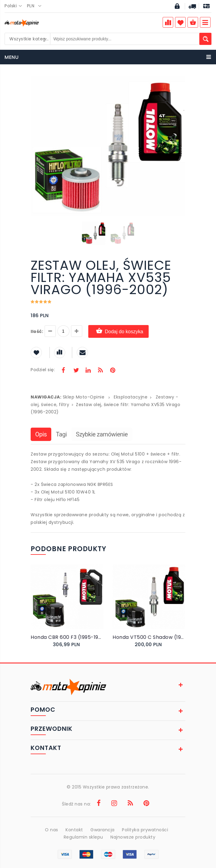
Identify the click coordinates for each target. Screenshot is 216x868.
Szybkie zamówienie (102, 434)
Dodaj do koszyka (118, 331)
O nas (52, 830)
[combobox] (15, 6)
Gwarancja (103, 830)
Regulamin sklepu (83, 837)
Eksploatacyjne (131, 397)
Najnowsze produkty (133, 837)
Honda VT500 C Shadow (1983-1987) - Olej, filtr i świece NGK (149, 637)
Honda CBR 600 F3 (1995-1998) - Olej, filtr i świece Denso (67, 637)
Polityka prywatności (145, 830)
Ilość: (37, 331)
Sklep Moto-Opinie (84, 397)
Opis (41, 434)
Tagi (61, 434)
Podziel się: (43, 370)
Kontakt (74, 830)
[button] (180, 82)
